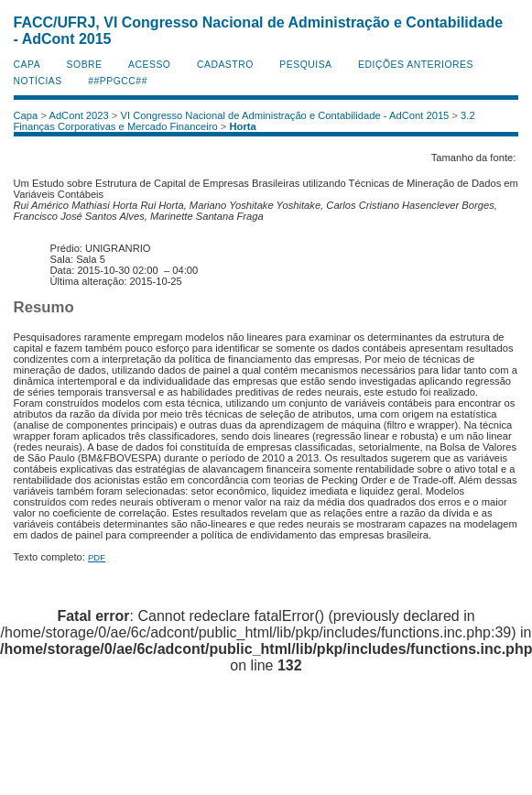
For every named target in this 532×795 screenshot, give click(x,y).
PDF (97, 557)
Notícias (38, 81)
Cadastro (225, 65)
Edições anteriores (416, 65)
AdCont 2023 (78, 115)
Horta (243, 126)
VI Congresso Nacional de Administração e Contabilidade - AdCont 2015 (284, 115)
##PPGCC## (118, 81)
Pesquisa (305, 65)
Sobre (85, 65)
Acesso (149, 65)
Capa (27, 65)
